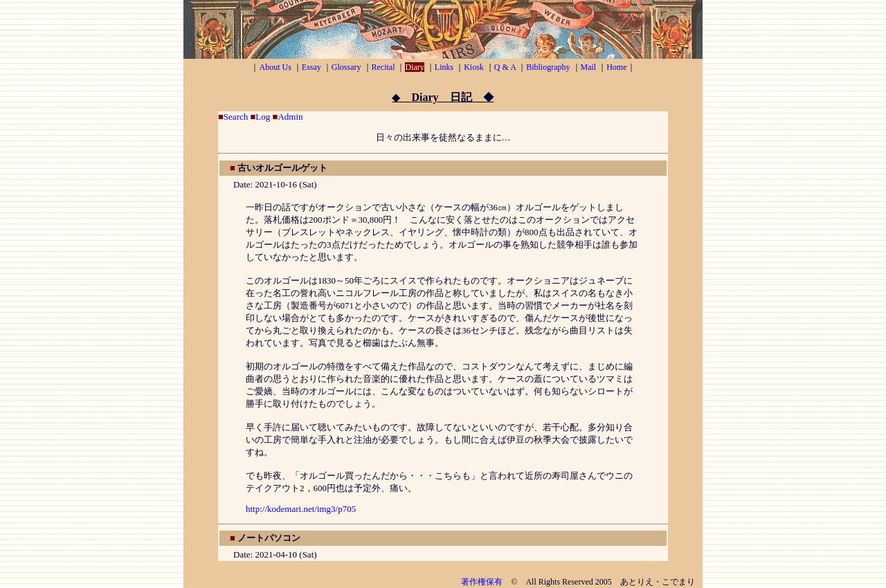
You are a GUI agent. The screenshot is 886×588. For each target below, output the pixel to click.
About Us (275, 67)
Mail (589, 67)
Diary (414, 67)
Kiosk (474, 67)
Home (616, 67)
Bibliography (548, 67)
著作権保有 (482, 582)
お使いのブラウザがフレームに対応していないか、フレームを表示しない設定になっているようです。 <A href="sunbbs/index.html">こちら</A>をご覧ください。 (443, 336)
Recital (383, 67)
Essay (311, 67)
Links (444, 67)
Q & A (505, 67)
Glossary (346, 67)
